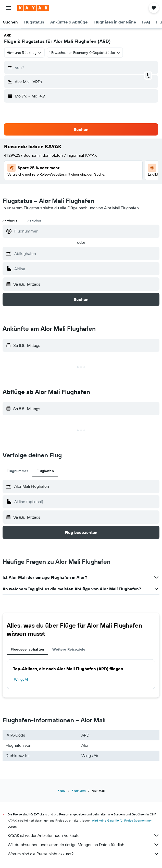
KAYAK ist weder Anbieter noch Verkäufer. (84, 835)
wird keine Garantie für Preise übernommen (122, 820)
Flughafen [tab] (45, 471)
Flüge (62, 791)
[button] (9, 8)
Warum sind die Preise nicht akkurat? (84, 854)
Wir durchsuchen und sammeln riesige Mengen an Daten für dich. (84, 845)
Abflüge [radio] (34, 221)
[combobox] (24, 53)
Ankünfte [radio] (10, 221)
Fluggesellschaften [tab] (27, 649)
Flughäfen (79, 791)
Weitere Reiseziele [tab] (69, 649)
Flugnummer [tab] (17, 471)
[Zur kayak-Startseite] (33, 8)
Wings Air (22, 679)
